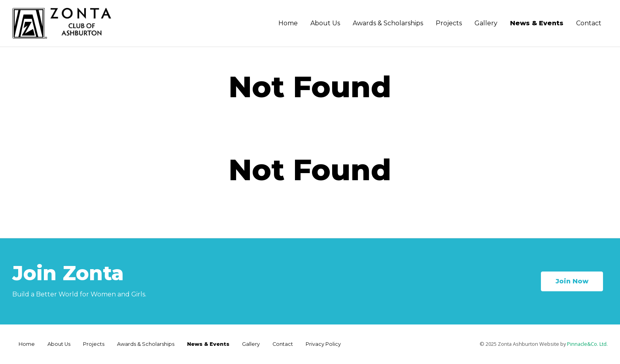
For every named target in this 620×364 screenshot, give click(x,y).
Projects (449, 23)
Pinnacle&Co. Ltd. (587, 344)
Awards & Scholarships (388, 23)
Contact (589, 23)
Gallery (486, 23)
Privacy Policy (323, 344)
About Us (325, 23)
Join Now (572, 281)
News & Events (537, 23)
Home (288, 23)
